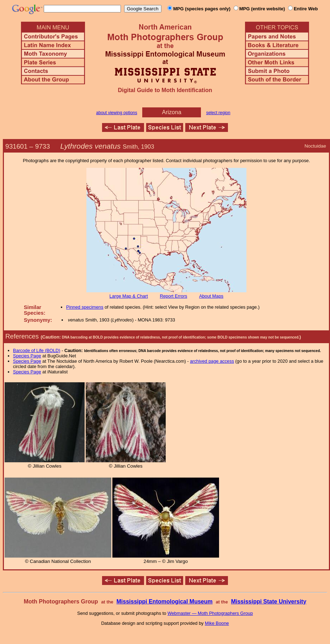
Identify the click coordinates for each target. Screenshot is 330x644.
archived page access (212, 361)
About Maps (211, 296)
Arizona (172, 112)
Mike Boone (217, 623)
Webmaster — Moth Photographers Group (210, 613)
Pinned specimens (85, 307)
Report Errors (174, 296)
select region (218, 113)
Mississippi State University (269, 602)
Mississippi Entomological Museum (164, 602)
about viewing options (116, 113)
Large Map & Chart (129, 296)
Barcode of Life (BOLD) (37, 350)
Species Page (27, 356)
